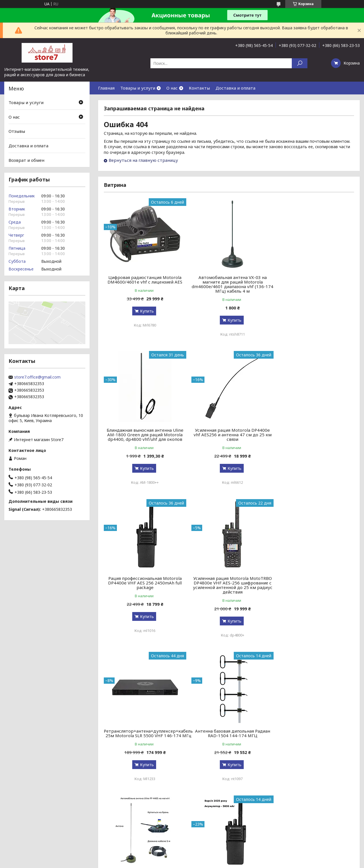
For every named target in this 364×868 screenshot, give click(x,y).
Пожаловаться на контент (177, 834)
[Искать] (300, 63)
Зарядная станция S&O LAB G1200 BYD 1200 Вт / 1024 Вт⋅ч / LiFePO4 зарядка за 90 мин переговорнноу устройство (229, 742)
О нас (172, 88)
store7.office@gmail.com (37, 377)
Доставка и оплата (235, 88)
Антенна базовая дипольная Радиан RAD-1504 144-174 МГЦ (229, 585)
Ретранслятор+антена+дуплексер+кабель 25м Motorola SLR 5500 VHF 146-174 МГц (148, 585)
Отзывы (17, 131)
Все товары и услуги (329, 809)
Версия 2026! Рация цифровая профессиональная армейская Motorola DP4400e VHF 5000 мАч (144, 740)
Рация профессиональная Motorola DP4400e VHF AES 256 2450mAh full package (229, 435)
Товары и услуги (138, 88)
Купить (146, 311)
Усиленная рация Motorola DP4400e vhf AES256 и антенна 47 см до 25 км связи (144, 435)
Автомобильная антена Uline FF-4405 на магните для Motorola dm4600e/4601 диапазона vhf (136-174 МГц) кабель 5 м (314, 590)
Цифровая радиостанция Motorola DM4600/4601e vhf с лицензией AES (144, 280)
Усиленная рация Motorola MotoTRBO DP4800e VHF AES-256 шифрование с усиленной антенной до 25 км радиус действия (314, 437)
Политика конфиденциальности (228, 834)
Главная (106, 88)
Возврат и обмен (26, 160)
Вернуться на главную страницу (143, 160)
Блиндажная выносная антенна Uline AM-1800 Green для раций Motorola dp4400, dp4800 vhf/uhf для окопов (314, 282)
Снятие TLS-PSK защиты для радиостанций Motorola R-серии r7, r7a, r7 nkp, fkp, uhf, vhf (314, 740)
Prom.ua (207, 829)
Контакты (199, 88)
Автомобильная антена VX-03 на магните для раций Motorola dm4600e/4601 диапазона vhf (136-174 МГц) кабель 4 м (229, 284)
